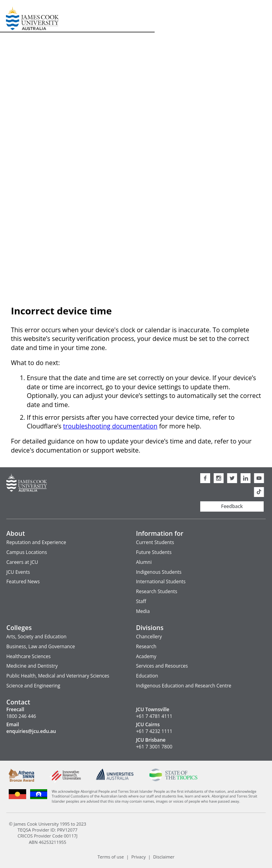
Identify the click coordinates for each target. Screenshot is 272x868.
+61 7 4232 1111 (154, 731)
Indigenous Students (159, 572)
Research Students (157, 591)
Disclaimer (164, 857)
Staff (141, 601)
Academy (146, 656)
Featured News (23, 582)
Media (143, 611)
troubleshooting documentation (110, 426)
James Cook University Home (15, 16)
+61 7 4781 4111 (154, 716)
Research (146, 646)
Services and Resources (162, 666)
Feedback (232, 506)
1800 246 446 (21, 716)
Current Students (155, 542)
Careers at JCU (22, 562)
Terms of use (111, 857)
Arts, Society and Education (36, 637)
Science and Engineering (33, 686)
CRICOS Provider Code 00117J (47, 836)
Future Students (154, 552)
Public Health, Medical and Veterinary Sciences (58, 676)
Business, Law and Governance (41, 646)
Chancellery (149, 637)
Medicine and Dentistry (32, 666)
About (16, 533)
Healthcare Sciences (29, 656)
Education (147, 676)
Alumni (144, 562)
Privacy (138, 857)
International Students (161, 582)
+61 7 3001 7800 (154, 747)
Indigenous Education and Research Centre (184, 686)
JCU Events (18, 572)
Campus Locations (27, 552)
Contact (18, 702)
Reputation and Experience (36, 542)
